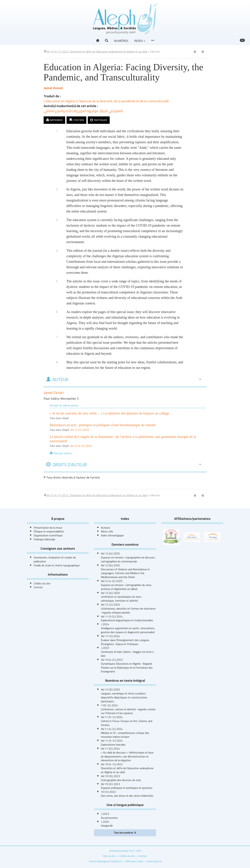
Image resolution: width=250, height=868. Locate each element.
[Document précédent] (195, 52)
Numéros (121, 41)
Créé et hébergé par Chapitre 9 (105, 861)
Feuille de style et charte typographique (57, 565)
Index (140, 41)
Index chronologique (112, 535)
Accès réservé (154, 861)
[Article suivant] (203, 52)
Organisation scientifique (48, 535)
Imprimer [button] (54, 120)
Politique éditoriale (44, 539)
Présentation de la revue (48, 528)
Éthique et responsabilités (49, 531)
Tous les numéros (125, 833)
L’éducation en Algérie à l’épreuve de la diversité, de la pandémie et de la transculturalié (106, 101)
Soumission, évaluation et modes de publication (55, 559)
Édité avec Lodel (134, 861)
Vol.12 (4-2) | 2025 (81, 446)
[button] (107, 41)
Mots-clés (107, 531)
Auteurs (106, 528)
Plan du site (109, 856)
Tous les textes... (61, 453)
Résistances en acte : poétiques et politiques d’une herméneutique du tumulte (103, 425)
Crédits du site (42, 583)
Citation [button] (76, 120)
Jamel (53, 88)
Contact (38, 587)
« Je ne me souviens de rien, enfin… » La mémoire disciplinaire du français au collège (109, 413)
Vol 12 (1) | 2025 (80, 430)
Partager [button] (99, 120)
